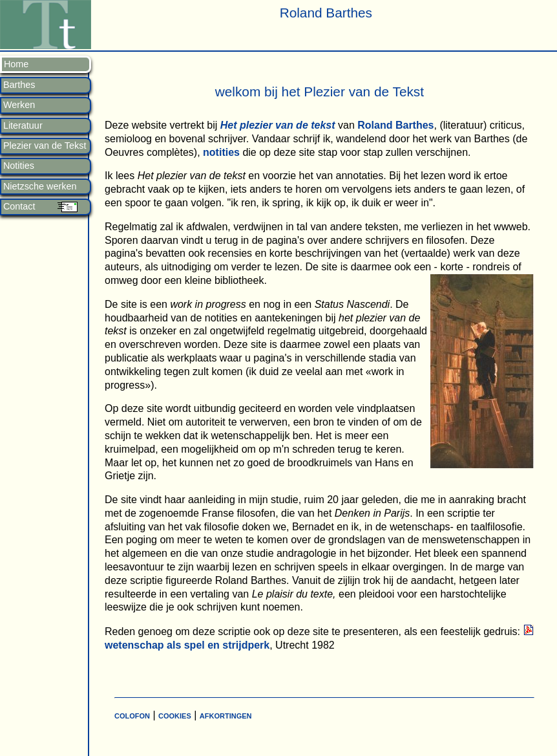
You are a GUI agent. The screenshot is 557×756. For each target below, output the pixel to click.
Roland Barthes (395, 125)
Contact (19, 207)
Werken (19, 105)
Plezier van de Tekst (45, 146)
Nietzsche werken (40, 187)
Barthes (19, 85)
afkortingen (226, 715)
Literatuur (23, 126)
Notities (19, 166)
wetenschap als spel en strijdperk (187, 645)
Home (16, 64)
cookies (175, 715)
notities (222, 152)
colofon (132, 715)
